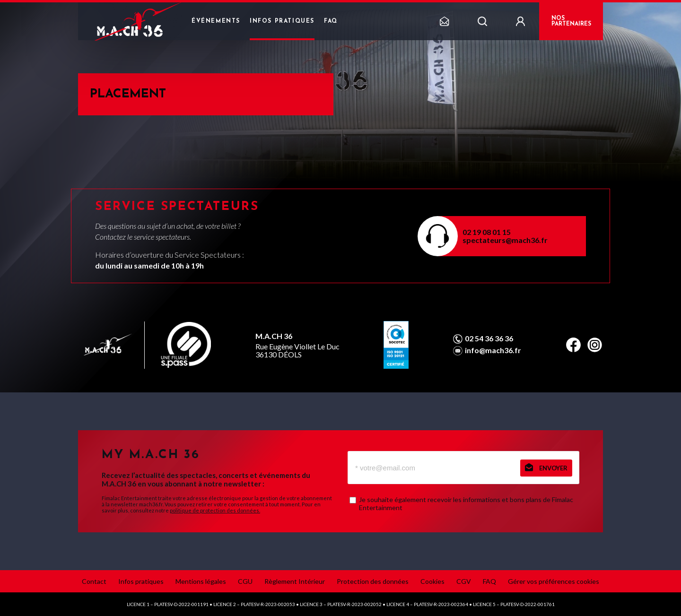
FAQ (331, 21)
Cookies (432, 581)
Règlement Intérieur (295, 581)
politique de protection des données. (215, 510)
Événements (216, 21)
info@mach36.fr (493, 350)
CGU (245, 581)
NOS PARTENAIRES (571, 21)
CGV (464, 581)
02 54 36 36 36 (489, 338)
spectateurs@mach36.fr (505, 240)
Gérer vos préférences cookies (554, 581)
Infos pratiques (282, 21)
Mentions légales (201, 581)
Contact (94, 581)
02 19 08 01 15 (487, 232)
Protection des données (373, 581)
